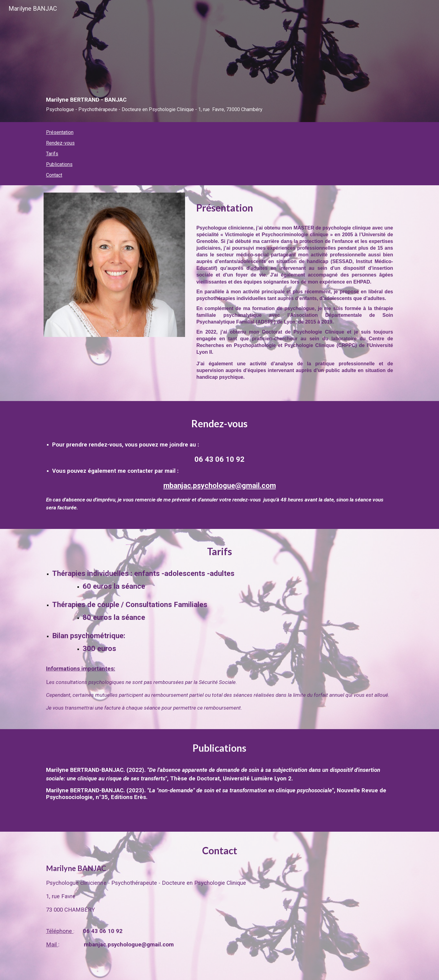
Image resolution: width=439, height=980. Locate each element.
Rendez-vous (60, 143)
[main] (220, 70)
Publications (59, 164)
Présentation (60, 132)
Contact (54, 175)
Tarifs (52, 154)
